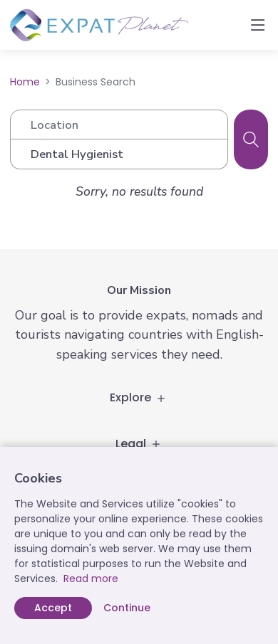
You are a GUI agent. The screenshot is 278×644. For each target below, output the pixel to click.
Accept (53, 608)
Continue (127, 608)
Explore (139, 397)
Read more (91, 579)
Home (25, 82)
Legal (139, 444)
